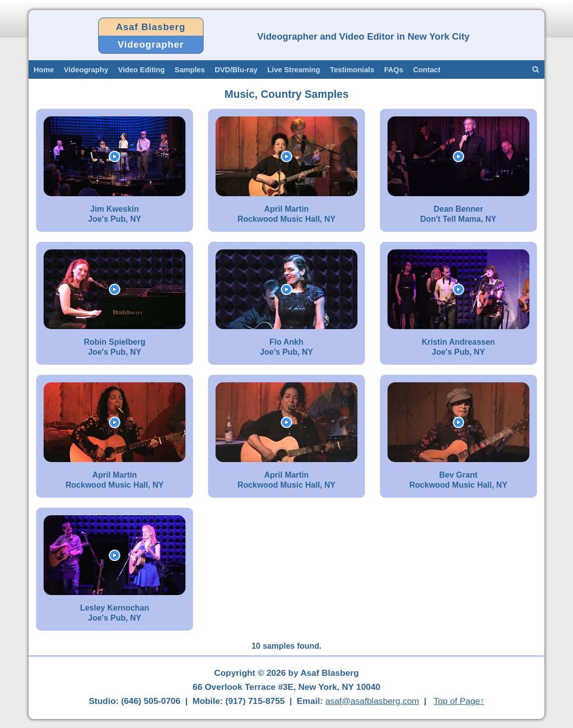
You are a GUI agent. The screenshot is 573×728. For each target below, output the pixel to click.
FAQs (394, 70)
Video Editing (141, 70)
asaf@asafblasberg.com (372, 701)
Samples (189, 70)
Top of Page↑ (459, 701)
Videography (86, 70)
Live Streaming (294, 70)
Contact (427, 70)
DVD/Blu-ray (236, 70)
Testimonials (352, 70)
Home (44, 70)
